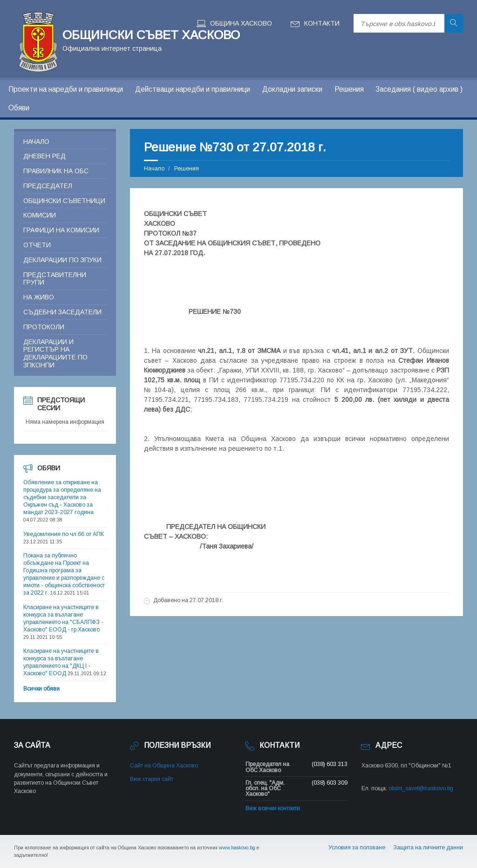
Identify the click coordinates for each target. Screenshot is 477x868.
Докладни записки (292, 89)
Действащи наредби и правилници (193, 89)
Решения (349, 89)
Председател (48, 186)
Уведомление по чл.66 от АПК (64, 534)
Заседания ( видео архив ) (419, 89)
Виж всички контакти (273, 808)
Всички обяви (41, 689)
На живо (39, 297)
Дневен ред (44, 156)
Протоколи (44, 327)
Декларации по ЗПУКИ (62, 260)
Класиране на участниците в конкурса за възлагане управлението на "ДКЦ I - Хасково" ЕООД (61, 662)
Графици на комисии (61, 230)
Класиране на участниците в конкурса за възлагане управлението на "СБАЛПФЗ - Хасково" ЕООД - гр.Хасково (63, 618)
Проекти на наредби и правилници (66, 89)
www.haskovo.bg (237, 848)
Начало (154, 169)
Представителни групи (55, 279)
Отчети (37, 245)
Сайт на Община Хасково (164, 766)
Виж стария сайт (152, 779)
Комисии (40, 215)
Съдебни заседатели (62, 312)
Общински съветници (64, 201)
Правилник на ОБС (56, 171)
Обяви (19, 108)
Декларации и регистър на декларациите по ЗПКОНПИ (55, 353)
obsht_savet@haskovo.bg (421, 788)
